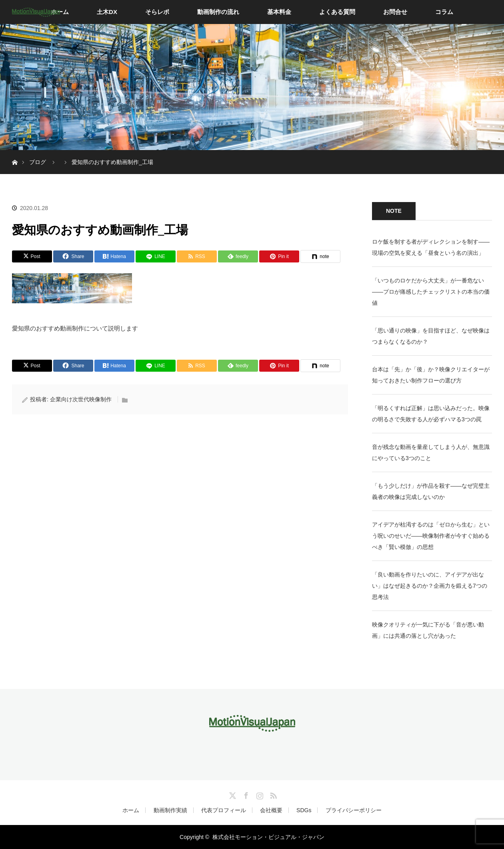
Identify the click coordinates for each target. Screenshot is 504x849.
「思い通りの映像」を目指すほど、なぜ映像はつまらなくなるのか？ (431, 336)
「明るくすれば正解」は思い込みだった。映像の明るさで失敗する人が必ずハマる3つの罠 (431, 414)
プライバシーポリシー (354, 810)
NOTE (394, 211)
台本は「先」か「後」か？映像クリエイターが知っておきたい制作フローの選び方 (431, 375)
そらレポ (157, 12)
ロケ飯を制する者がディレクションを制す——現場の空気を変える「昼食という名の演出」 (431, 247)
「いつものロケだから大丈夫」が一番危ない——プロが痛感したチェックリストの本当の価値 (431, 292)
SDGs (304, 810)
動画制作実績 (170, 810)
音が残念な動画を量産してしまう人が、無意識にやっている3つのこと (431, 453)
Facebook (245, 794)
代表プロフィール (224, 810)
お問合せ (395, 12)
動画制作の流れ (218, 12)
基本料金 (279, 12)
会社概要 (271, 810)
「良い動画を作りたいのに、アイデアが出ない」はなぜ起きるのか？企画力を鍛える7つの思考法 (430, 586)
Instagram (259, 794)
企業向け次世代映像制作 (81, 399)
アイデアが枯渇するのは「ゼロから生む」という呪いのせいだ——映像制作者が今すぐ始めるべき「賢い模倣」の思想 (431, 536)
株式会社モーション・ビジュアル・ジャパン (268, 837)
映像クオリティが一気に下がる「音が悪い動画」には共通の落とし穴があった (428, 630)
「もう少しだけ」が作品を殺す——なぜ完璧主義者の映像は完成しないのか (431, 491)
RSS (272, 794)
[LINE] (156, 256)
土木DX (107, 12)
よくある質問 (337, 12)
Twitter (232, 794)
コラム (444, 12)
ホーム (131, 810)
